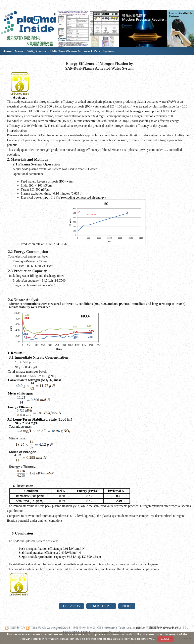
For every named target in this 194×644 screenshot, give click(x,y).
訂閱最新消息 (17, 628)
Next (127, 606)
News (20, 51)
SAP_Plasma (37, 51)
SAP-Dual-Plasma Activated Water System (82, 51)
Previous (71, 606)
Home (7, 51)
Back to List (101, 606)
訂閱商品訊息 (38, 628)
